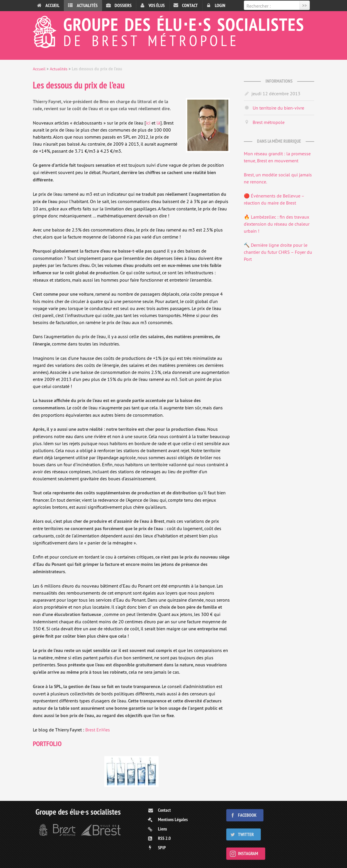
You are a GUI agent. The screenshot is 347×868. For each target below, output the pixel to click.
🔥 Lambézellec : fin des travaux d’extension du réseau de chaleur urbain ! (277, 224)
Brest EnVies (98, 730)
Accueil (52, 5)
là (158, 123)
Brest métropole (269, 122)
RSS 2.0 (164, 838)
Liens (163, 829)
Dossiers (123, 5)
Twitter (246, 834)
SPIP (162, 848)
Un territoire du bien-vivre (278, 108)
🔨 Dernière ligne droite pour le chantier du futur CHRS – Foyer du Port (278, 252)
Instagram (248, 853)
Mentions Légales (173, 820)
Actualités (87, 5)
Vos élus (157, 5)
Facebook (247, 815)
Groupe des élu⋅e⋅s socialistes (173, 30)
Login (220, 5)
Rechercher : (259, 6)
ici (148, 123)
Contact (190, 5)
